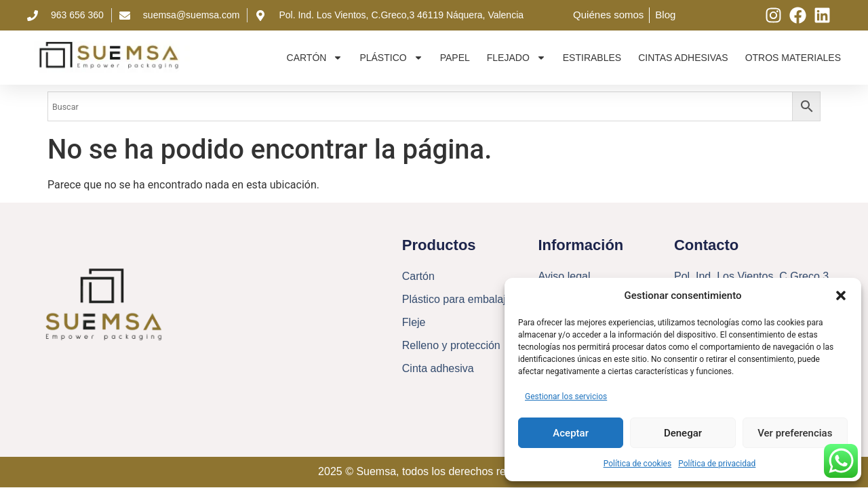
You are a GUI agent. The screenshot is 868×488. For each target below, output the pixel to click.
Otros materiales (793, 58)
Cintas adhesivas (683, 58)
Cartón (315, 58)
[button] (841, 296)
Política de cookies (638, 464)
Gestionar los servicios (566, 396)
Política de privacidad (717, 464)
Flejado (516, 58)
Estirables (592, 58)
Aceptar (571, 433)
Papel (455, 58)
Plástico (391, 58)
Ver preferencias (795, 433)
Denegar (683, 433)
